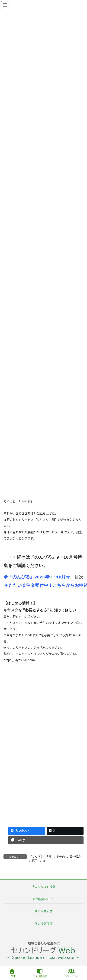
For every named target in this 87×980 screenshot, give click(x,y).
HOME (12, 973)
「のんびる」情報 (40, 856)
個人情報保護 (44, 924)
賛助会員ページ (43, 899)
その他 (61, 856)
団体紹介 (75, 856)
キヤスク (11, 610)
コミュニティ (71, 973)
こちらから (64, 586)
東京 (35, 860)
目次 (80, 577)
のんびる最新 (40, 973)
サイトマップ (44, 911)
